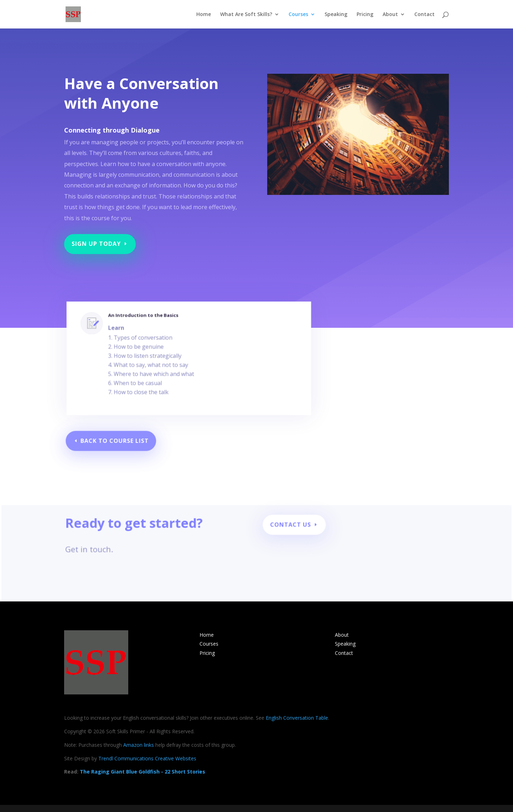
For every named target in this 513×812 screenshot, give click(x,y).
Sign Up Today (99, 240)
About (390, 15)
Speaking (336, 15)
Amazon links (139, 745)
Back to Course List (118, 441)
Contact (424, 15)
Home (204, 15)
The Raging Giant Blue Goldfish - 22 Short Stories (142, 772)
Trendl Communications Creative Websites (147, 758)
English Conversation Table (297, 718)
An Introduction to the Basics (150, 330)
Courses (298, 15)
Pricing (365, 15)
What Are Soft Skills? (246, 15)
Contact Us (292, 528)
